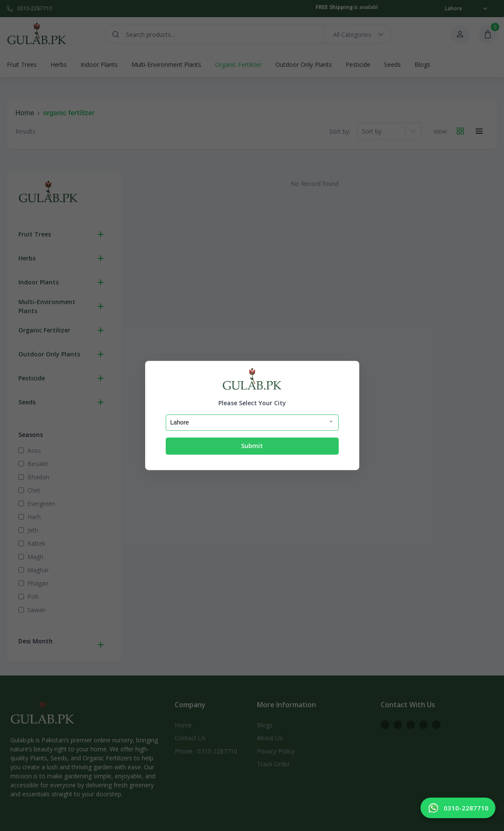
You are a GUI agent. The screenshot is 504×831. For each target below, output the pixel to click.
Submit (252, 446)
